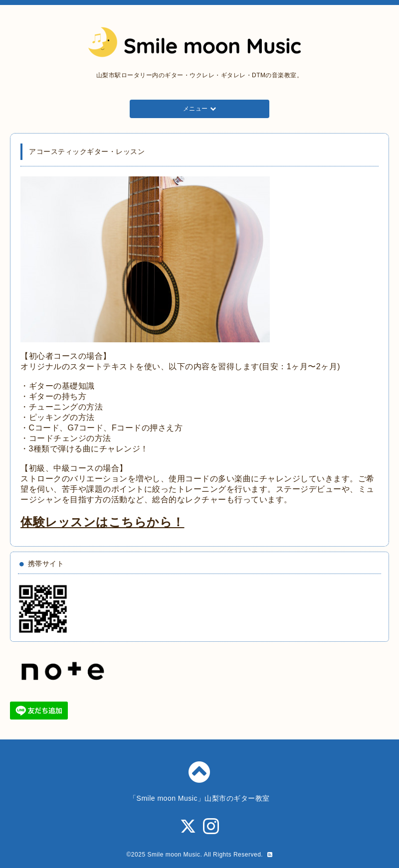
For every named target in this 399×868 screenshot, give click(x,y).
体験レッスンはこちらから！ (102, 522)
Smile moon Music (174, 855)
